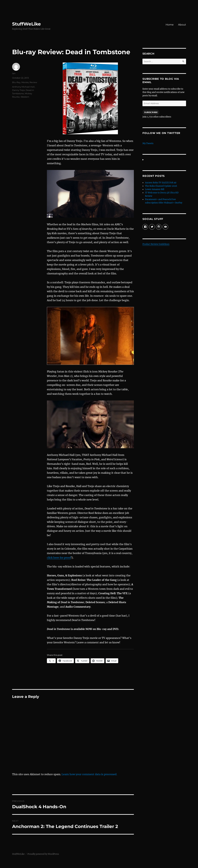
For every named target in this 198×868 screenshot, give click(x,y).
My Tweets (148, 143)
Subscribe (151, 112)
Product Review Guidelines (156, 244)
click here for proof (59, 558)
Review (33, 82)
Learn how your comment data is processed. (89, 774)
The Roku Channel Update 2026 (161, 186)
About (182, 25)
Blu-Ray (16, 82)
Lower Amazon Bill (155, 189)
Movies (25, 82)
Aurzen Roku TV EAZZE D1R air (161, 183)
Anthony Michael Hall (23, 87)
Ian (14, 73)
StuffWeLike (26, 24)
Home (170, 25)
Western (25, 97)
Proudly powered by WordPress (43, 854)
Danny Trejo (18, 90)
